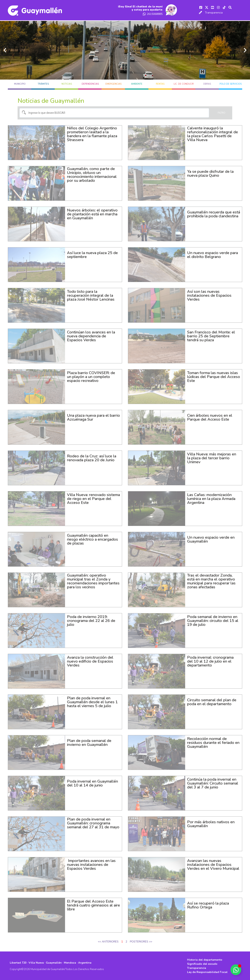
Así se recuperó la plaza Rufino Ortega (208, 904)
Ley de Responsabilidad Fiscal (207, 971)
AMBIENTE (137, 83)
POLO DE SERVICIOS (231, 83)
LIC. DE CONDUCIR (184, 83)
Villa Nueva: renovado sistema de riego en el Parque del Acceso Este (93, 498)
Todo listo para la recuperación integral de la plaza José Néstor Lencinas (91, 295)
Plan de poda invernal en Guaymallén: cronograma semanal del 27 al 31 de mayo (93, 824)
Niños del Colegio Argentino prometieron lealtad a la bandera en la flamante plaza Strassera (92, 133)
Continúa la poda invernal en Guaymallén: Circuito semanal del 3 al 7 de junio (213, 782)
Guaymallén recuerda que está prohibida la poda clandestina (214, 213)
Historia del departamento (205, 959)
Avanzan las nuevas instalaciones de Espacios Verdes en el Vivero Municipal (213, 864)
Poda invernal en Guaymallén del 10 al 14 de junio (92, 782)
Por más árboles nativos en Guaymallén (211, 823)
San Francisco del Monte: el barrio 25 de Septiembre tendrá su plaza (211, 335)
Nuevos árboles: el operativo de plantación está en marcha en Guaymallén (92, 213)
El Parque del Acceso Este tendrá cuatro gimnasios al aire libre (93, 904)
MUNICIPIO (20, 83)
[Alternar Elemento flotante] (236, 970)
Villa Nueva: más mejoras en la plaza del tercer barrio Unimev (212, 457)
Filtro (222, 112)
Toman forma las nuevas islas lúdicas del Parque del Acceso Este (214, 376)
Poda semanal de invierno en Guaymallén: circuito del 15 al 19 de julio (213, 620)
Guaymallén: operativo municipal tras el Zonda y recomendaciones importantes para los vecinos (93, 580)
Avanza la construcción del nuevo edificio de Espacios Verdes (90, 661)
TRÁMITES (43, 83)
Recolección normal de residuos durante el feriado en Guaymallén (213, 742)
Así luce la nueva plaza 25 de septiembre (92, 254)
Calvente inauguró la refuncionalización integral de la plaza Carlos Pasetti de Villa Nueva (212, 133)
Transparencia (214, 12)
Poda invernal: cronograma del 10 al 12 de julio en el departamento (210, 661)
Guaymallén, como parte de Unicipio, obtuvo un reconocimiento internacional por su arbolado (92, 174)
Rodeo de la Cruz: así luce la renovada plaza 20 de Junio (92, 457)
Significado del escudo (202, 963)
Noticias (67, 83)
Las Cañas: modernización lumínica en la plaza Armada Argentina (211, 498)
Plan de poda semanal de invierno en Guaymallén (89, 742)
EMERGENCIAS (113, 83)
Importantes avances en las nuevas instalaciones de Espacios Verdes (91, 864)
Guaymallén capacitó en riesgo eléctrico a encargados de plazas (92, 539)
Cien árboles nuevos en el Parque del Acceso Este (210, 417)
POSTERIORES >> (141, 941)
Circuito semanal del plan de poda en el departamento (212, 701)
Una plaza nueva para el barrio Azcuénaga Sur (93, 417)
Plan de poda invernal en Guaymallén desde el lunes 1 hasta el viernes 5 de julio (92, 701)
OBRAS (207, 83)
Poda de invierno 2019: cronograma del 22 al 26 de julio (91, 620)
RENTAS (160, 83)
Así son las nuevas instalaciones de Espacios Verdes (209, 295)
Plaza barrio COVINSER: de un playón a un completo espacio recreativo (91, 376)
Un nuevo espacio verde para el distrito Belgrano (212, 254)
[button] (5, 49)
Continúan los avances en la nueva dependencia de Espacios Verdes (91, 335)
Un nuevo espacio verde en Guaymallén (211, 539)
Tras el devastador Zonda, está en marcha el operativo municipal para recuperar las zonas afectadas (211, 580)
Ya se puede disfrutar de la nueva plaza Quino (210, 173)
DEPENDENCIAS (90, 83)
